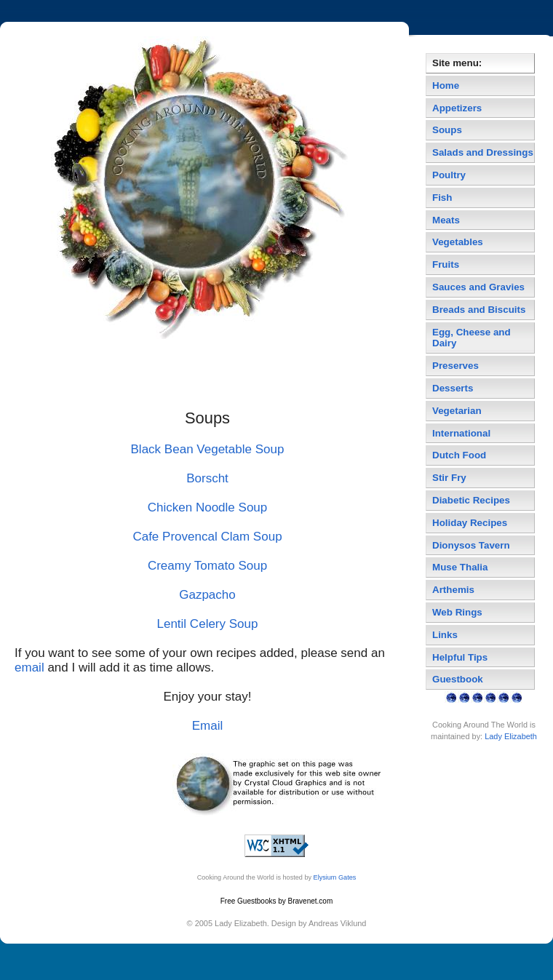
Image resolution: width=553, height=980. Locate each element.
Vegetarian (457, 411)
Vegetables (458, 242)
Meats (446, 220)
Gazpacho (207, 595)
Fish (442, 198)
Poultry (449, 175)
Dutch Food (459, 455)
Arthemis (453, 590)
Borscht (207, 478)
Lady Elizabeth (511, 736)
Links (445, 635)
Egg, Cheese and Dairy (472, 338)
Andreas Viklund (337, 923)
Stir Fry (449, 478)
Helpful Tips (460, 657)
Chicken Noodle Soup (208, 507)
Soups (447, 130)
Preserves (455, 366)
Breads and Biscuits (479, 310)
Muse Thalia (460, 567)
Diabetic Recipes (471, 500)
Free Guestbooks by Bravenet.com (277, 901)
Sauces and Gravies (478, 287)
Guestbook (458, 679)
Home (446, 85)
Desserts (453, 388)
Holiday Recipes (470, 523)
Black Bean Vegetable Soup (208, 449)
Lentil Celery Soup (207, 624)
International (461, 433)
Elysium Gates (335, 877)
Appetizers (457, 108)
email (29, 668)
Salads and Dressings (483, 152)
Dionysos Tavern (471, 545)
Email (208, 726)
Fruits (446, 264)
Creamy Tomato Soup (207, 566)
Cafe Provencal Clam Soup (207, 537)
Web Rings (457, 612)
